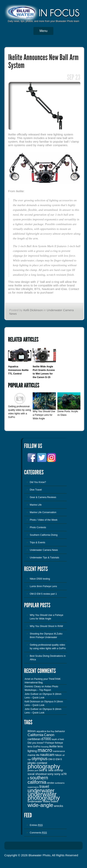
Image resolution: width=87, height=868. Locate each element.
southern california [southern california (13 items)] (38, 780)
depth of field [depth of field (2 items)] (58, 739)
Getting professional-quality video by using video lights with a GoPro (48, 647)
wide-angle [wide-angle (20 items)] (40, 805)
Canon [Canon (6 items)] (49, 735)
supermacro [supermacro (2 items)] (33, 787)
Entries (36, 825)
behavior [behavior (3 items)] (60, 731)
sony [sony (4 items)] (50, 774)
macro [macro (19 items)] (45, 750)
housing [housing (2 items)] (45, 747)
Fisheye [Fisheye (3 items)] (50, 743)
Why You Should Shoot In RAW (46, 626)
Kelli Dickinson (33, 310)
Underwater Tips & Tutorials (44, 558)
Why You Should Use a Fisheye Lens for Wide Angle (44, 415)
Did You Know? (38, 482)
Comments (38, 833)
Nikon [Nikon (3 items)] (58, 755)
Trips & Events (37, 542)
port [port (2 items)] (36, 770)
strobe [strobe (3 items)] (51, 783)
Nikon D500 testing (40, 579)
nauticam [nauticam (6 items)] (47, 755)
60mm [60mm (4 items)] (32, 731)
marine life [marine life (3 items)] (33, 755)
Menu (43, 31)
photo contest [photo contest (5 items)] (37, 763)
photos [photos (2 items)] (31, 770)
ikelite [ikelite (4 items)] (53, 746)
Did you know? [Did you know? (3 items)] (36, 743)
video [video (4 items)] (55, 801)
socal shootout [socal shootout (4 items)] (37, 774)
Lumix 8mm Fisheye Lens (43, 586)
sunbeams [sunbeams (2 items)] (60, 783)
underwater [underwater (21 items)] (41, 791)
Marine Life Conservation (43, 512)
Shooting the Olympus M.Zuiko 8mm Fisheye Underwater (46, 636)
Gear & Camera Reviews (43, 497)
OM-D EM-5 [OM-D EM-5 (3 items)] (55, 759)
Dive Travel (36, 490)
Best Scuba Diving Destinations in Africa (48, 658)
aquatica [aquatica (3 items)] (41, 731)
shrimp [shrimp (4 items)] (59, 770)
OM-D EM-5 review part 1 (43, 594)
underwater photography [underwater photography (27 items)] (44, 796)
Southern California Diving (43, 535)
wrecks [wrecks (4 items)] (59, 806)
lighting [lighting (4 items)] (32, 751)
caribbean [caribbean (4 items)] (34, 739)
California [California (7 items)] (35, 735)
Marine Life (36, 505)
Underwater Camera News (44, 550)
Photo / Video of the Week (43, 520)
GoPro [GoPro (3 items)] (37, 747)
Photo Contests (38, 527)
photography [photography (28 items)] (44, 766)
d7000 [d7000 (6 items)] (46, 739)
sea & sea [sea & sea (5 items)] (46, 770)
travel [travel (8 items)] (44, 786)
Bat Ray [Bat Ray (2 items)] (51, 731)
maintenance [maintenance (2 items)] (59, 751)
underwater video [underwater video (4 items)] (39, 801)
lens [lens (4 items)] (60, 746)
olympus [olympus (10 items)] (40, 759)
